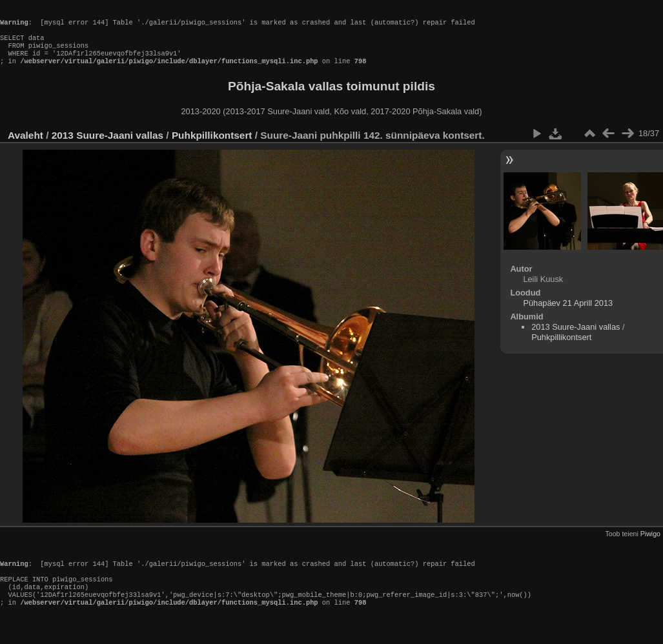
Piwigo (650, 545)
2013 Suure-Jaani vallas (107, 147)
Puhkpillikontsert (212, 147)
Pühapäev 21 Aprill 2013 (568, 315)
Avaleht (25, 147)
